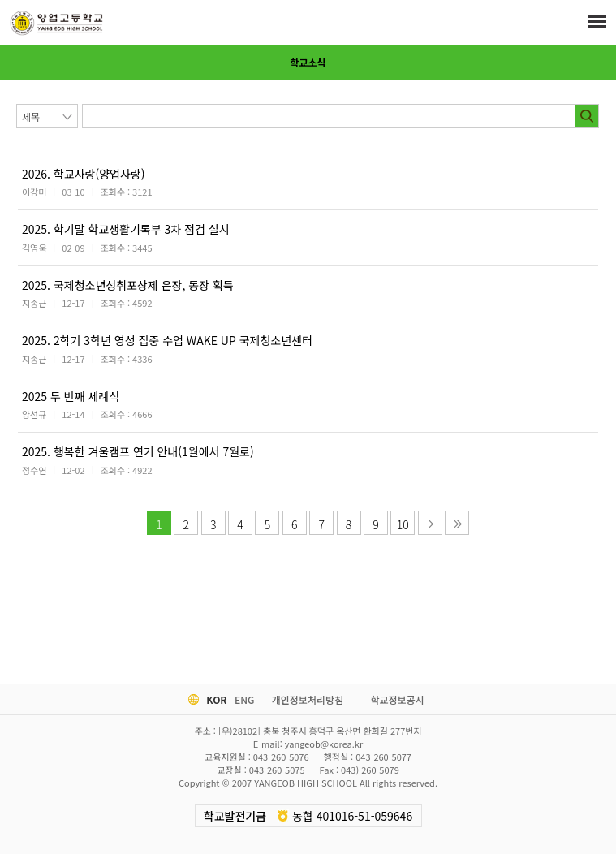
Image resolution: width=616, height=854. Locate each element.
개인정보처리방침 (308, 699)
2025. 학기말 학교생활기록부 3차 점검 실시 (126, 229)
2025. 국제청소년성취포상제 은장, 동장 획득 (128, 285)
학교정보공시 (397, 699)
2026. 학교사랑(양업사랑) (83, 174)
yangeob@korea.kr (324, 744)
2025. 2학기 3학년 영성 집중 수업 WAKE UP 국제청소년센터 (167, 340)
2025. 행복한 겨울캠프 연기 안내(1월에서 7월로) (138, 451)
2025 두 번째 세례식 (71, 396)
